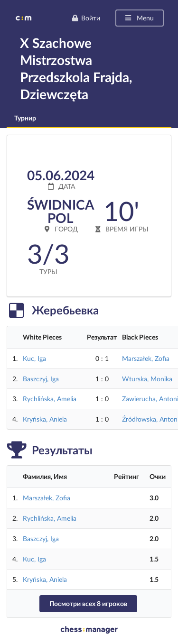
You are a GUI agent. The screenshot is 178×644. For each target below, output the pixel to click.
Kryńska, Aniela (45, 419)
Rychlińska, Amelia (50, 399)
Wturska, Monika (147, 379)
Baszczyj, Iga (41, 379)
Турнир (25, 118)
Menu (139, 18)
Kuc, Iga (34, 358)
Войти (86, 18)
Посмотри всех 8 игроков (88, 603)
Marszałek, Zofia (146, 358)
